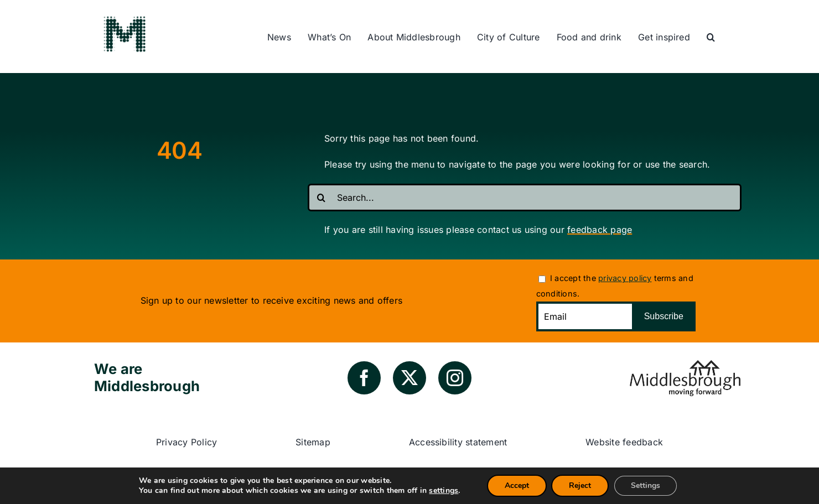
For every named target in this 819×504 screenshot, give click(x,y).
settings (444, 491)
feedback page (600, 230)
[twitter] (409, 378)
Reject (580, 485)
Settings (646, 485)
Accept (517, 485)
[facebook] (364, 378)
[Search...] (525, 198)
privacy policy (625, 278)
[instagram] (455, 378)
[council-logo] (685, 365)
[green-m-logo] (125, 18)
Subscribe (664, 316)
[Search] (322, 198)
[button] (711, 38)
